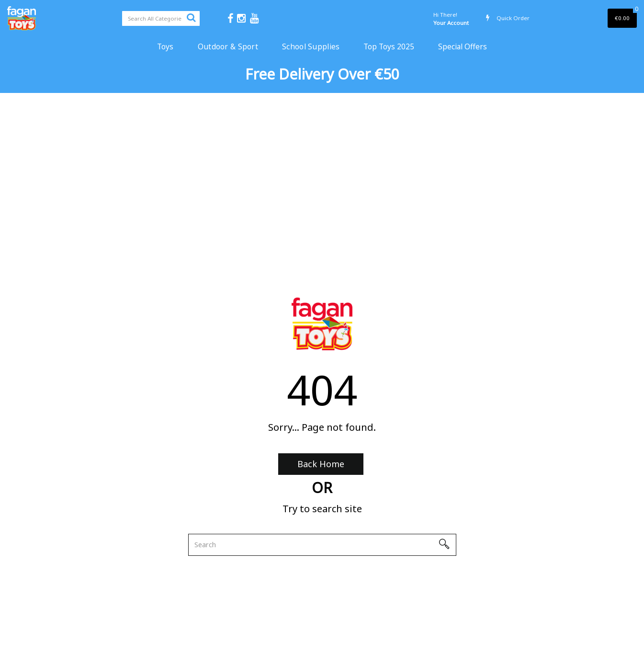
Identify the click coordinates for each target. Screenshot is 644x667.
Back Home (321, 464)
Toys (165, 46)
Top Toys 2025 (389, 46)
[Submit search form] (191, 17)
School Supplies (311, 46)
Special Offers (463, 46)
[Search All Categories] (161, 18)
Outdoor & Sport (228, 46)
